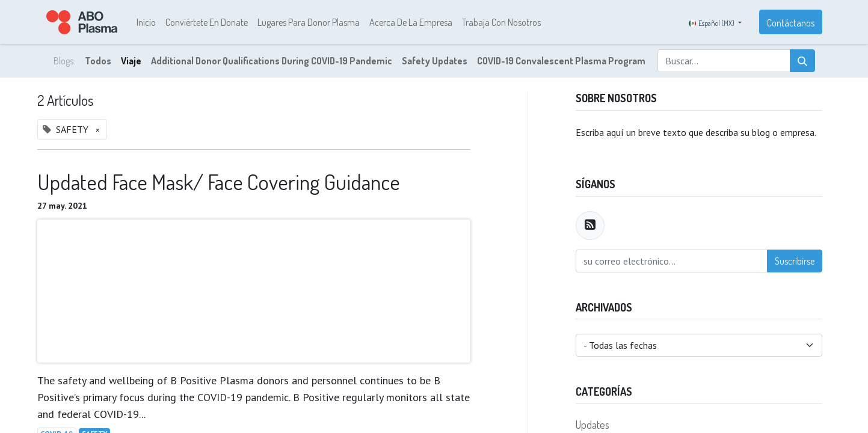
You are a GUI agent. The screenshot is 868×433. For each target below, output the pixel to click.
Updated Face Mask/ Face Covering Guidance (219, 182)
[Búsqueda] (802, 61)
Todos (98, 61)
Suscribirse (795, 261)
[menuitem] (146, 22)
